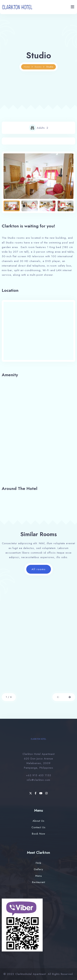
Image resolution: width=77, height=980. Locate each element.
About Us (38, 821)
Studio (50, 67)
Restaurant (39, 882)
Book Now (38, 834)
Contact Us (38, 827)
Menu (39, 876)
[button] (58, 697)
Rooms (38, 67)
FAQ (38, 863)
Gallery (38, 869)
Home (27, 67)
